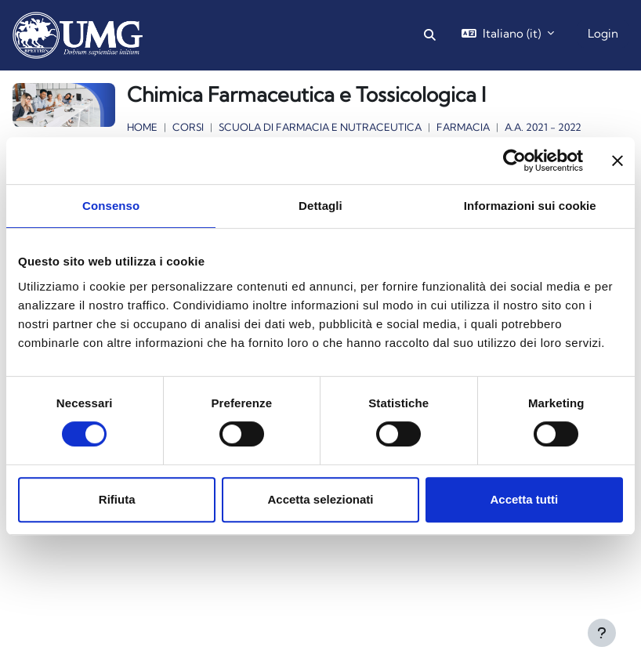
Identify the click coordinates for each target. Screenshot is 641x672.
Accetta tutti (524, 499)
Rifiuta (117, 499)
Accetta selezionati (320, 499)
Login (603, 33)
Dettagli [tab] (320, 206)
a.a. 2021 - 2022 (543, 127)
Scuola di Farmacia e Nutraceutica (320, 127)
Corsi (188, 127)
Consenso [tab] (111, 206)
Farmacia (463, 127)
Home (142, 127)
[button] (431, 35)
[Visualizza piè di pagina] (602, 633)
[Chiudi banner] (617, 161)
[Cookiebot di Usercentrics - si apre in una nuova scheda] (514, 161)
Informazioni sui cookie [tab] (530, 206)
